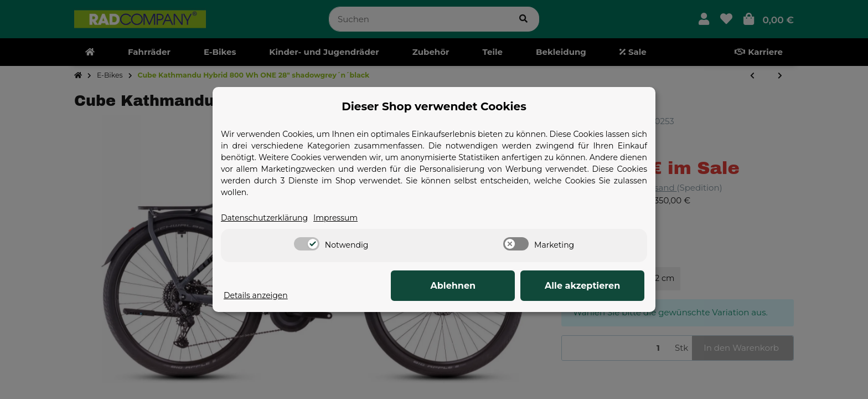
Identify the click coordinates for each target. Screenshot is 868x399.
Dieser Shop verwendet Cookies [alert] (434, 106)
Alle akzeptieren (589, 286)
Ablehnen (473, 286)
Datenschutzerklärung (268, 218)
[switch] (307, 244)
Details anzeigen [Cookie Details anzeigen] (258, 295)
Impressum (344, 218)
